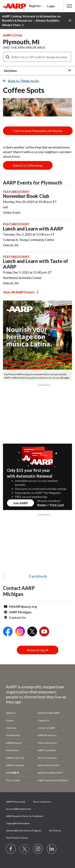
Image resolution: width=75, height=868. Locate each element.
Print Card (57, 505)
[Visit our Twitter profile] (25, 849)
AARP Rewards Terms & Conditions (25, 816)
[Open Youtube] (44, 632)
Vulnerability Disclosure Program (24, 830)
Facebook (38, 576)
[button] (69, 6)
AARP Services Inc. (47, 735)
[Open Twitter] (32, 632)
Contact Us (17, 617)
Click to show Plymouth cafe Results (38, 131)
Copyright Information (18, 823)
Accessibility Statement (18, 809)
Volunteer (11, 728)
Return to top (38, 650)
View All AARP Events (21, 292)
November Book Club (26, 196)
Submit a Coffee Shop (28, 165)
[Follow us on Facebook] (11, 849)
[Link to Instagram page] (38, 849)
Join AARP (20, 503)
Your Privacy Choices (17, 838)
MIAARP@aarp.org (23, 606)
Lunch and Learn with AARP (33, 229)
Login (51, 6)
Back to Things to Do (23, 81)
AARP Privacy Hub (15, 802)
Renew (42, 505)
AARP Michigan (20, 612)
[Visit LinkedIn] (52, 849)
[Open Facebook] (8, 632)
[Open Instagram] (20, 632)
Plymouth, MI (21, 42)
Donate (10, 720)
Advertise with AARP (49, 713)
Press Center (13, 780)
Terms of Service (42, 802)
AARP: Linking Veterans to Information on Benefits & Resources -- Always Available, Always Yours (31, 21)
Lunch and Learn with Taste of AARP (35, 264)
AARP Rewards (14, 743)
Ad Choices (55, 830)
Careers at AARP (46, 728)
